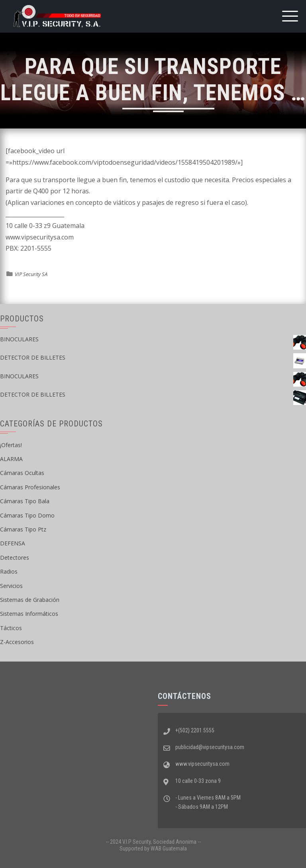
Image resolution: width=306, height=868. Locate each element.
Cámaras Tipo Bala (25, 501)
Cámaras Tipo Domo (27, 515)
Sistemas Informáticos (29, 614)
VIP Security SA (31, 274)
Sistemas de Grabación (30, 600)
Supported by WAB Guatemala (153, 849)
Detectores (15, 558)
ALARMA (11, 459)
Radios (9, 571)
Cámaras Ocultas (22, 473)
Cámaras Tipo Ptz (23, 529)
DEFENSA (13, 543)
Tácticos (11, 628)
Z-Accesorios (17, 642)
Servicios (11, 586)
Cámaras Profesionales (30, 487)
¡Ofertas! (11, 445)
